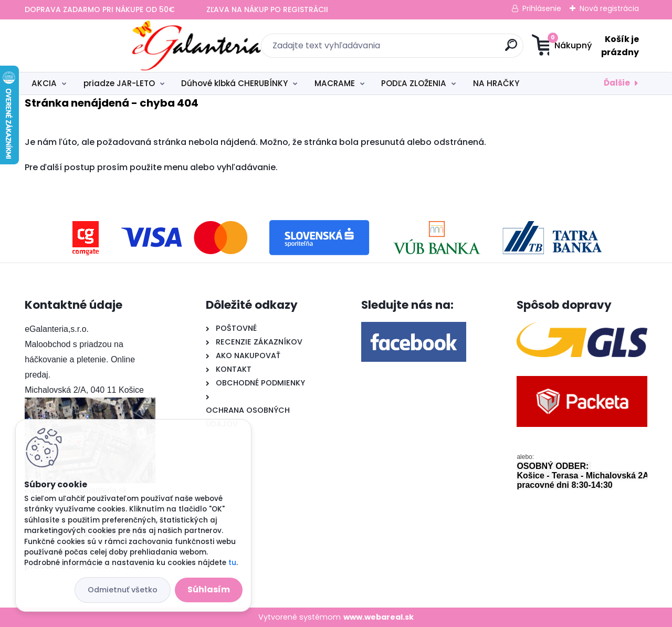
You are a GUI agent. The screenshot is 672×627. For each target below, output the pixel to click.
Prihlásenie (542, 8)
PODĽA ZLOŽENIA (414, 83)
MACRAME (335, 83)
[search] (439, 49)
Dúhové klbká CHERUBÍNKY (234, 83)
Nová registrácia (609, 8)
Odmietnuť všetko (123, 590)
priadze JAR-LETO (119, 83)
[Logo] (89, 46)
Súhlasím (209, 589)
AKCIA (44, 83)
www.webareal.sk (379, 617)
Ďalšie (617, 83)
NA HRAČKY (496, 83)
